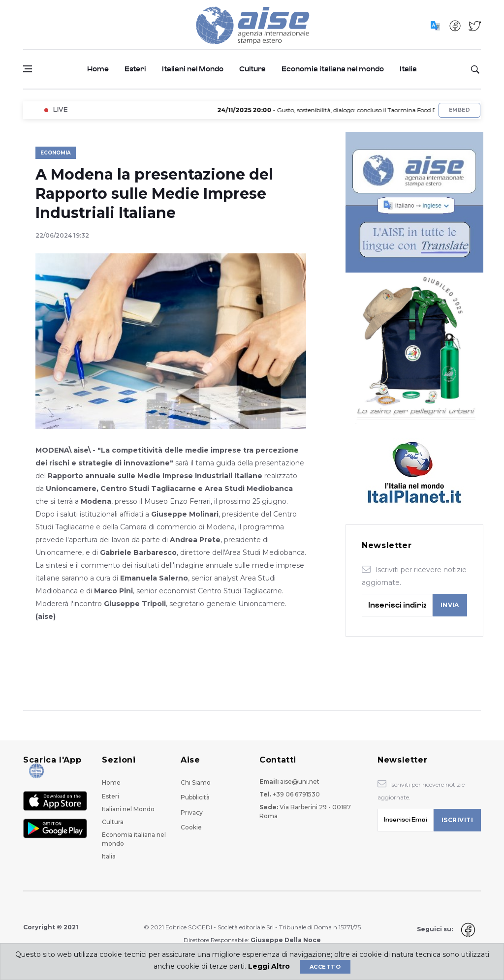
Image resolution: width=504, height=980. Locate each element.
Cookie (191, 827)
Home (98, 69)
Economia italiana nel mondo (333, 69)
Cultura (252, 69)
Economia (56, 153)
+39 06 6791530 (296, 794)
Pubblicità (195, 797)
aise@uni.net (300, 781)
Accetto (325, 967)
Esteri (135, 69)
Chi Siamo (196, 782)
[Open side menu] (28, 69)
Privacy (192, 812)
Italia (408, 69)
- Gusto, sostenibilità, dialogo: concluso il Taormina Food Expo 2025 (346, 110)
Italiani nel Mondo (193, 69)
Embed (459, 110)
